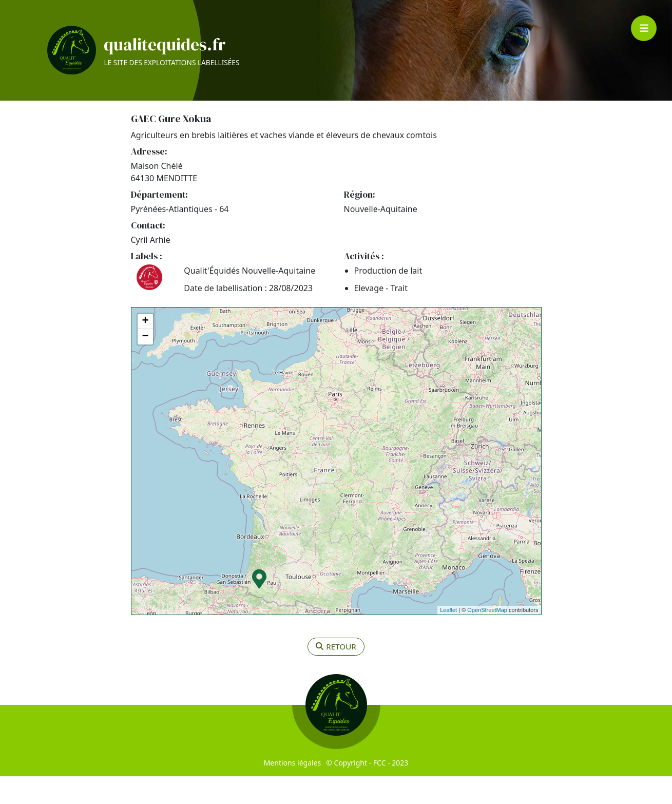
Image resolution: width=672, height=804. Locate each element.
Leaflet (448, 638)
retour (336, 675)
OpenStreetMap (487, 638)
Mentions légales (293, 790)
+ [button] (145, 349)
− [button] (145, 365)
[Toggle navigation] (644, 28)
